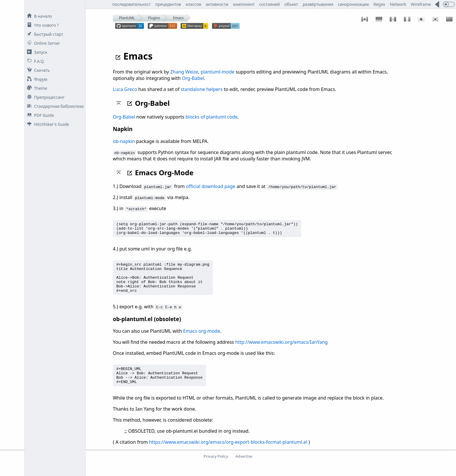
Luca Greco (125, 89)
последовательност (131, 4)
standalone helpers (202, 89)
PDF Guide (39, 115)
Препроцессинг (45, 97)
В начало (38, 16)
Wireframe (421, 4)
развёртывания (318, 4)
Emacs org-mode (202, 340)
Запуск (36, 52)
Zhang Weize (184, 72)
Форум (36, 79)
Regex (379, 4)
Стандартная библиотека (54, 106)
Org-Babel (193, 78)
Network (398, 4)
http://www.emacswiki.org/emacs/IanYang (282, 351)
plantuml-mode (218, 72)
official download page (211, 186)
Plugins (154, 18)
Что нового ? (42, 25)
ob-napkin (124, 141)
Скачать (37, 70)
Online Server (42, 43)
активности (217, 4)
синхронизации (353, 4)
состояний (269, 4)
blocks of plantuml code (212, 117)
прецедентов (168, 4)
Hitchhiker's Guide (47, 124)
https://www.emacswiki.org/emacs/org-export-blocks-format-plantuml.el (228, 454)
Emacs (178, 18)
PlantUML (127, 18)
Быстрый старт (44, 34)
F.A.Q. (35, 61)
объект (291, 4)
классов (193, 4)
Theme (36, 88)
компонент (244, 4)
